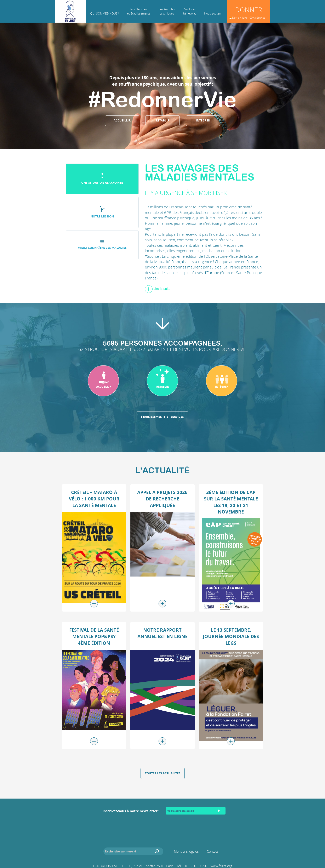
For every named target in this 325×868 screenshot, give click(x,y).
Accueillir (122, 120)
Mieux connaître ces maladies (102, 245)
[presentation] (162, 827)
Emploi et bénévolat (190, 11)
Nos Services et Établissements (139, 11)
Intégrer (203, 120)
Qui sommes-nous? (104, 13)
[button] (103, 381)
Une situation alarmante (102, 179)
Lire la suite (158, 289)
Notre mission (102, 212)
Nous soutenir (213, 13)
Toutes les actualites (163, 773)
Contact (212, 851)
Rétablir (163, 120)
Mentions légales (186, 851)
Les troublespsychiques (167, 11)
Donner (247, 14)
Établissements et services (162, 417)
